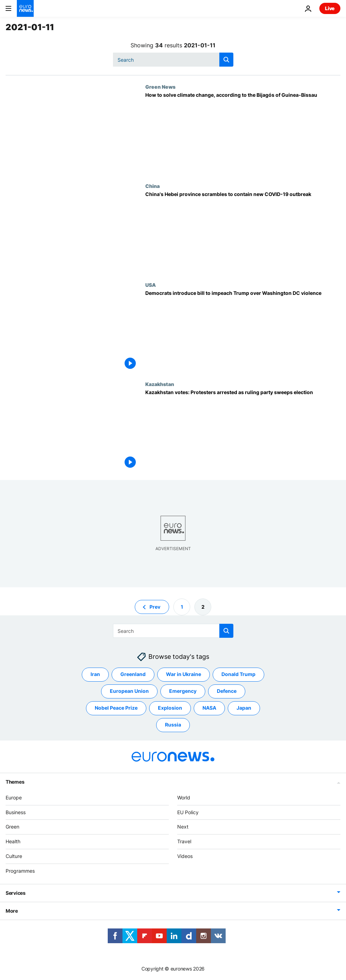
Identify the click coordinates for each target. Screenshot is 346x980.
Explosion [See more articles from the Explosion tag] (170, 708)
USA (151, 285)
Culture (14, 856)
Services (16, 893)
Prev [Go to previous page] (155, 606)
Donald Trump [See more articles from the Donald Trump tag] (238, 674)
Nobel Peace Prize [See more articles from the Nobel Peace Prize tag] (116, 708)
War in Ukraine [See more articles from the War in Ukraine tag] (184, 674)
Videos (185, 856)
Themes (15, 782)
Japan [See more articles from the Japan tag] (244, 708)
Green (12, 827)
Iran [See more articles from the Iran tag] (95, 674)
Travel (184, 841)
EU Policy (188, 812)
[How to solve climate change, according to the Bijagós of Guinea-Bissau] (243, 133)
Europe (14, 797)
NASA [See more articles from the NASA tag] (209, 708)
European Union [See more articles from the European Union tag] (129, 691)
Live (330, 8)
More (12, 910)
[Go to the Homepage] (25, 8)
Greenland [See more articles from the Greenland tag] (133, 674)
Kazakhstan (160, 384)
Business (16, 812)
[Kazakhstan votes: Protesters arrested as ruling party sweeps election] (243, 431)
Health (13, 841)
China (152, 186)
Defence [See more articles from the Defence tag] (227, 691)
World (184, 797)
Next (183, 827)
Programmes (20, 871)
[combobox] (173, 60)
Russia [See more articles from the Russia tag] (173, 725)
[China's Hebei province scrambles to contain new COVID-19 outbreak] (243, 232)
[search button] (226, 60)
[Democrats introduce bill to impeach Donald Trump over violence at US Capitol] (243, 331)
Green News (160, 87)
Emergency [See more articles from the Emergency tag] (183, 691)
